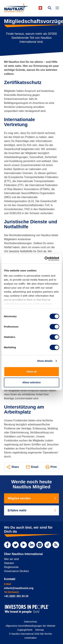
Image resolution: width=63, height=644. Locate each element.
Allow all (32, 372)
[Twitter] (15, 545)
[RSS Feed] (56, 545)
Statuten (9, 563)
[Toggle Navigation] (57, 8)
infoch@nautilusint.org (19, 588)
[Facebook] (7, 545)
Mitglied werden (32, 498)
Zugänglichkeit (25, 630)
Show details (45, 361)
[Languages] (41, 8)
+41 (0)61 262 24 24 (16, 596)
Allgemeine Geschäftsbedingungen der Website (30, 626)
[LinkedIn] (32, 545)
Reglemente (11, 567)
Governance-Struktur (17, 571)
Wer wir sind (11, 559)
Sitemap (39, 630)
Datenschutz (31, 622)
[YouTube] (24, 545)
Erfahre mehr (32, 510)
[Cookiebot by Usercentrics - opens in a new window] (45, 259)
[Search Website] (50, 8)
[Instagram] (40, 545)
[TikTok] (48, 545)
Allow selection (32, 382)
